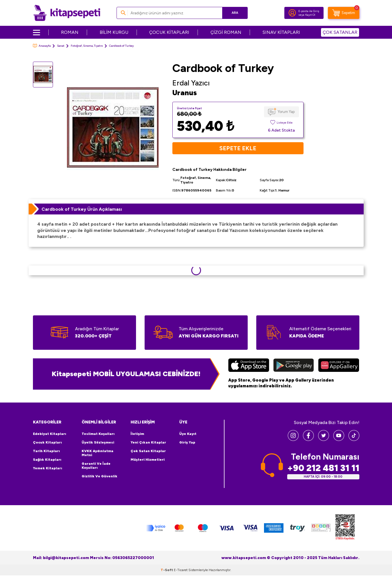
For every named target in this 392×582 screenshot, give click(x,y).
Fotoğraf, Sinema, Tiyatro (87, 46)
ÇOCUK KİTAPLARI (169, 32)
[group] (113, 128)
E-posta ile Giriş (309, 11)
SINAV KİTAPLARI (281, 32)
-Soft (167, 570)
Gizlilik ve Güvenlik (100, 476)
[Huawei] (339, 366)
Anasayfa (42, 46)
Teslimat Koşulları (98, 434)
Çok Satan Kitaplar (148, 451)
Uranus (185, 93)
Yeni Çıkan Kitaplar (148, 442)
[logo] (67, 13)
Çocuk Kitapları (47, 442)
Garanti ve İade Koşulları (96, 466)
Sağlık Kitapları (47, 460)
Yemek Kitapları (48, 468)
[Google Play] (294, 366)
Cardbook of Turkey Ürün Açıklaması (82, 209)
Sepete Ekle (238, 148)
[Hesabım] (292, 13)
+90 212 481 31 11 (323, 468)
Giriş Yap (187, 442)
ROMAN (70, 32)
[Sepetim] (344, 13)
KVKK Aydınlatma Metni (97, 453)
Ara (235, 13)
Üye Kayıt (188, 434)
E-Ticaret (181, 570)
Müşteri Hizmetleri (148, 460)
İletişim (137, 434)
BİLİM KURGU (114, 32)
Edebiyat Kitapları (50, 434)
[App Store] (249, 366)
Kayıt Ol (310, 15)
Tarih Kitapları (46, 451)
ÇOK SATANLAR (340, 32)
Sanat (61, 46)
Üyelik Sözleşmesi (98, 442)
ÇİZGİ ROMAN (226, 32)
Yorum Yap (286, 112)
